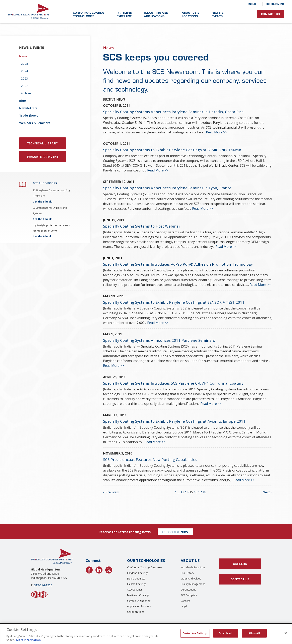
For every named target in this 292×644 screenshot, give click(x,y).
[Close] (286, 633)
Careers (185, 601)
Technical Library (43, 143)
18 (204, 492)
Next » (267, 492)
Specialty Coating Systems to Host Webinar (142, 226)
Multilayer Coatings (138, 595)
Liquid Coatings (136, 579)
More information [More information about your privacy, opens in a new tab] (28, 640)
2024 (24, 71)
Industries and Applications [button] (156, 14)
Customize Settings (195, 633)
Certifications (188, 590)
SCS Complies (189, 595)
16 (196, 492)
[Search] (239, 4)
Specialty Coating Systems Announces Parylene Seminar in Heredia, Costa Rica (173, 112)
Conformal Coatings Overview (144, 567)
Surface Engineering (139, 601)
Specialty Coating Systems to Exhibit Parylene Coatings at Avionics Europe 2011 (174, 421)
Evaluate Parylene (43, 156)
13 (182, 492)
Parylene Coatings (138, 573)
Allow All (254, 633)
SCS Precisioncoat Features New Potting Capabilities (150, 459)
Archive (26, 93)
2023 (24, 78)
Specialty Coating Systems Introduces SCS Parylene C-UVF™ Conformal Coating (173, 383)
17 (200, 492)
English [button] (252, 4)
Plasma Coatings (137, 584)
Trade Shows (29, 115)
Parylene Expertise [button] (124, 14)
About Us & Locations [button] (191, 14)
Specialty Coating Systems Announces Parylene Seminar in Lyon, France (167, 188)
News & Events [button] (218, 14)
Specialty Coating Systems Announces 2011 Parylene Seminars (159, 340)
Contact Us (271, 14)
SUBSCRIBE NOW (175, 532)
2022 (24, 86)
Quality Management (193, 584)
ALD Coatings (135, 590)
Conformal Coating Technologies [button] (89, 14)
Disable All (226, 633)
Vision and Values (191, 579)
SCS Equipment (275, 4)
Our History (187, 573)
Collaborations (136, 612)
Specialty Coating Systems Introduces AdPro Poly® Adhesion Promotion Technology (178, 264)
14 (187, 492)
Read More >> (216, 132)
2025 (24, 63)
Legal (184, 606)
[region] (146, 634)
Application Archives (139, 606)
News (23, 56)
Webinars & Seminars (35, 123)
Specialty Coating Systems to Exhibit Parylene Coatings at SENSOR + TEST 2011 (174, 302)
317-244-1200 (43, 585)
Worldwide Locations (193, 567)
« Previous (111, 492)
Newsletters (28, 108)
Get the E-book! (43, 202)
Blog (23, 101)
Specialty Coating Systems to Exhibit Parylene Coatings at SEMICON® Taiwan (172, 150)
